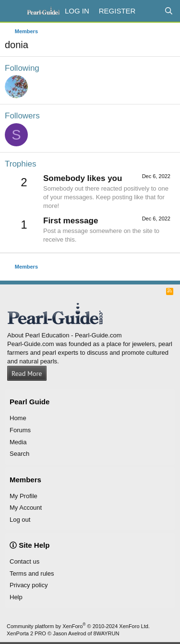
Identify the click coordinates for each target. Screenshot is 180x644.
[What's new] (150, 11)
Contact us (24, 561)
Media (18, 442)
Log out (20, 520)
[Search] (169, 11)
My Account (26, 508)
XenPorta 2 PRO (26, 633)
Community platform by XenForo (78, 626)
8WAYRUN (107, 633)
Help (16, 597)
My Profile (24, 496)
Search (19, 454)
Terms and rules (32, 573)
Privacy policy (29, 585)
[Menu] (13, 11)
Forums (20, 430)
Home (18, 418)
